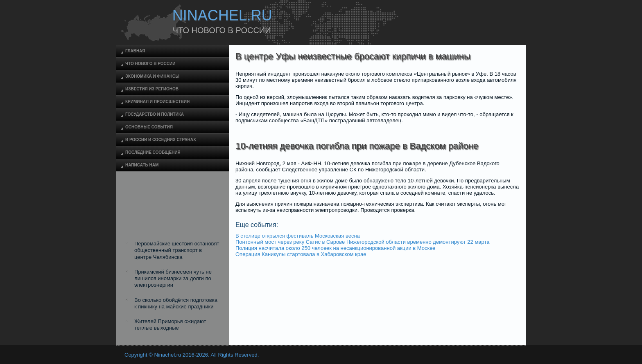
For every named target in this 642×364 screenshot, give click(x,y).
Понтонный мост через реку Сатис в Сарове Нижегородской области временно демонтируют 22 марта (363, 242)
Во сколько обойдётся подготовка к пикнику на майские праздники (176, 303)
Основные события (149, 127)
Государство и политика (155, 114)
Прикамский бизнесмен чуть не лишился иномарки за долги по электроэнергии (173, 279)
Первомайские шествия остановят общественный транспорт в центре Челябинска (177, 250)
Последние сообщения (153, 152)
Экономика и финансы (152, 76)
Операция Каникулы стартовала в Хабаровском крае (301, 254)
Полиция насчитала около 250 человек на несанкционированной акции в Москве (335, 248)
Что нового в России (150, 64)
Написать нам (142, 165)
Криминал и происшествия (157, 102)
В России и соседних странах (161, 140)
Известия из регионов (152, 89)
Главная (135, 51)
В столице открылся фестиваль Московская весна (298, 236)
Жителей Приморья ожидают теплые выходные (170, 325)
